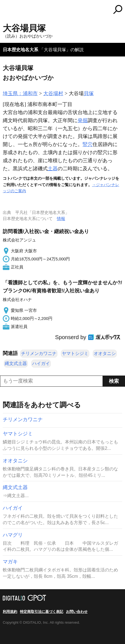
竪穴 (88, 144)
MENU (7, 10)
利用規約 (10, 612)
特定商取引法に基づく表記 (42, 612)
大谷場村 (53, 93)
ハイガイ (41, 363)
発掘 (83, 120)
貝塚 (89, 93)
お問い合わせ (77, 612)
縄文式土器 (16, 363)
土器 (53, 169)
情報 (61, 219)
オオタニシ (105, 353)
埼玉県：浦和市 (20, 93)
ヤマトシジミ (75, 353)
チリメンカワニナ (39, 353)
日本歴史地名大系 (21, 50)
